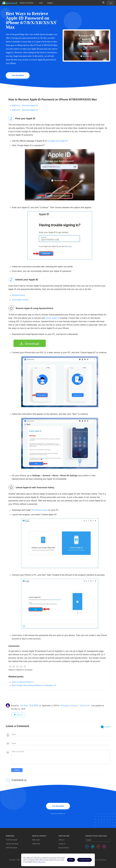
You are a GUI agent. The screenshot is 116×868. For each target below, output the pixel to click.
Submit (17, 770)
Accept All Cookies (85, 860)
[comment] (61, 757)
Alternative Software (69, 706)
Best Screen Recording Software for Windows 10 (34, 685)
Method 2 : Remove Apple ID (25, 110)
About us (62, 840)
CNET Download (11, 848)
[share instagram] (104, 847)
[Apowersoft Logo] (10, 3)
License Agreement (100, 860)
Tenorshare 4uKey (20, 300)
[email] (61, 743)
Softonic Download (12, 844)
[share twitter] (93, 847)
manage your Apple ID (58, 141)
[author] (61, 734)
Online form (36, 844)
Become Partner (64, 848)
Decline (71, 860)
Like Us (19, 715)
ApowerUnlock (18, 295)
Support (50, 3)
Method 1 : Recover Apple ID (25, 105)
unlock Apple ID (52, 318)
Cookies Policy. (41, 862)
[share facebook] (87, 847)
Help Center (36, 840)
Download (32, 344)
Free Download (18, 75)
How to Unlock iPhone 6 (23, 682)
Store (41, 3)
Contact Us (62, 844)
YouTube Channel (11, 840)
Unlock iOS (85, 706)
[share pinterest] (98, 847)
